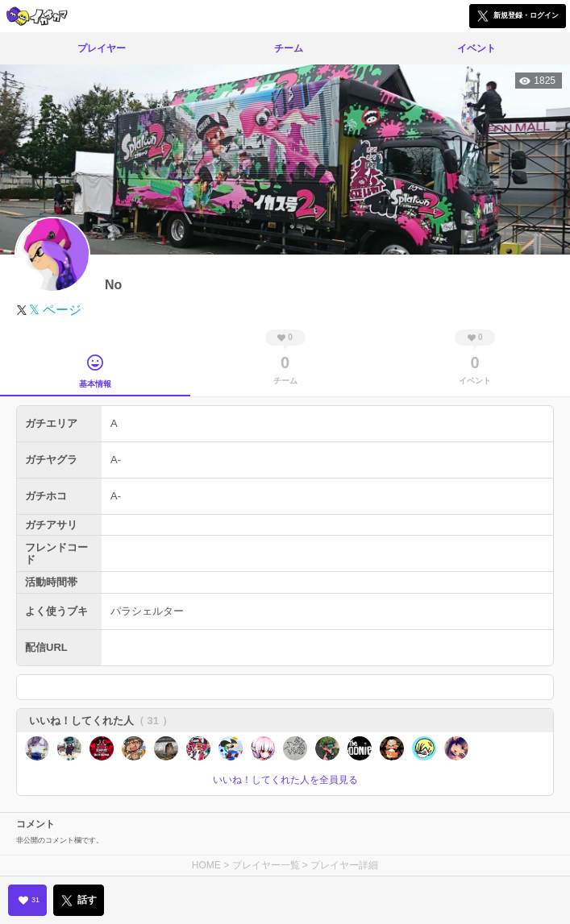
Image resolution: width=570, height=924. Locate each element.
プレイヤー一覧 (266, 865)
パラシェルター (147, 611)
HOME (206, 865)
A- (116, 460)
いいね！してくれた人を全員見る (285, 780)
